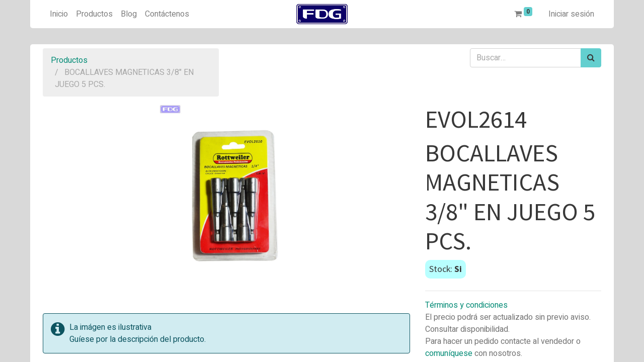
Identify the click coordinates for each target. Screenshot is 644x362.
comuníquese (449, 353)
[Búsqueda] (591, 58)
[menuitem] (59, 14)
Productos (69, 60)
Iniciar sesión (571, 14)
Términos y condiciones (466, 305)
